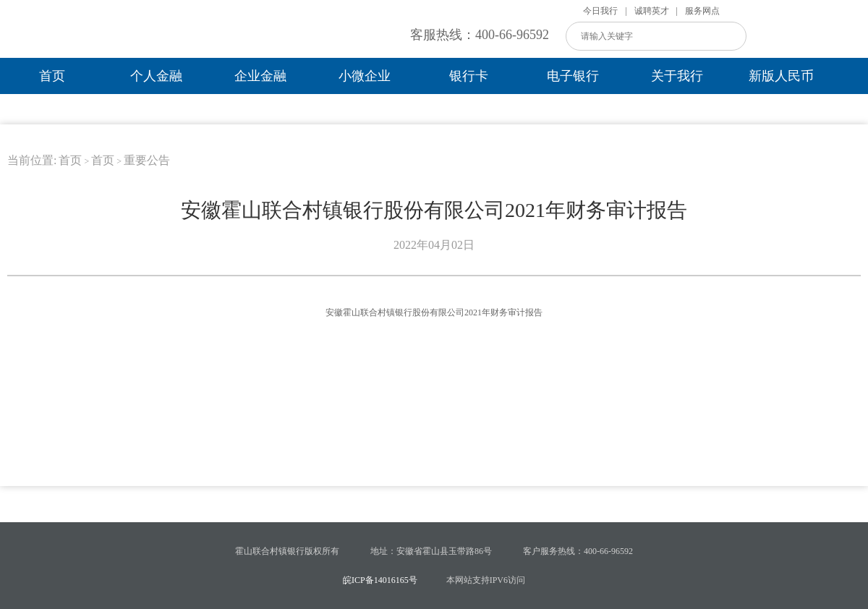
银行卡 (469, 76)
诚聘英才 (652, 11)
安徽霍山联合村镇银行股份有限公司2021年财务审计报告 (434, 312)
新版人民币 (781, 76)
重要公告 (147, 160)
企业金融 (260, 76)
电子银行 (573, 76)
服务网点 (702, 11)
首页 (52, 76)
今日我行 (600, 11)
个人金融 (156, 76)
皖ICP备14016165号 (380, 580)
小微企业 (365, 76)
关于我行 (677, 76)
